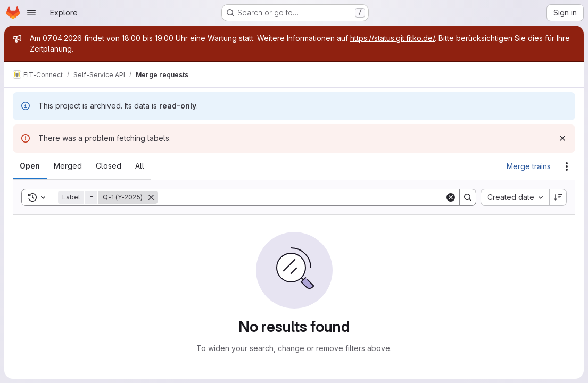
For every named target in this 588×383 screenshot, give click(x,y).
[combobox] (515, 197)
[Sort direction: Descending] (558, 197)
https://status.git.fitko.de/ (392, 38)
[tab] (30, 166)
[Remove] (151, 197)
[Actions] (567, 166)
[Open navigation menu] (31, 13)
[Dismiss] (562, 138)
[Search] (301, 197)
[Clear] (451, 197)
